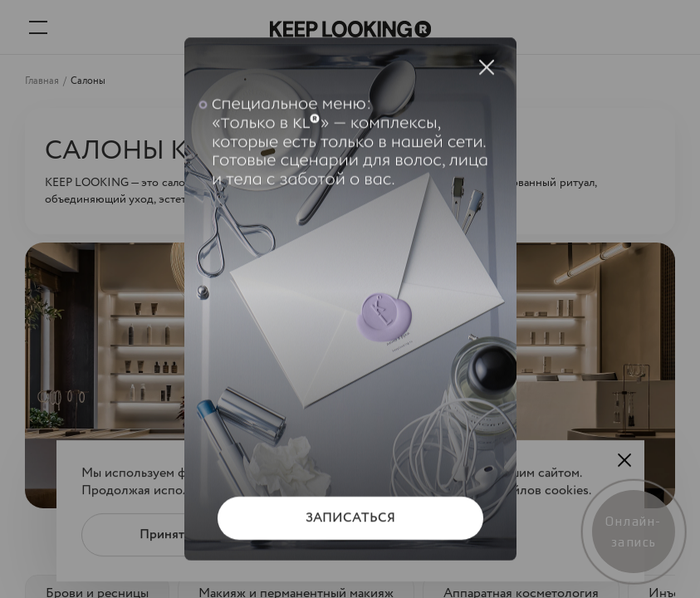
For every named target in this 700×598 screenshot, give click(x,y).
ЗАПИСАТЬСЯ (350, 518)
